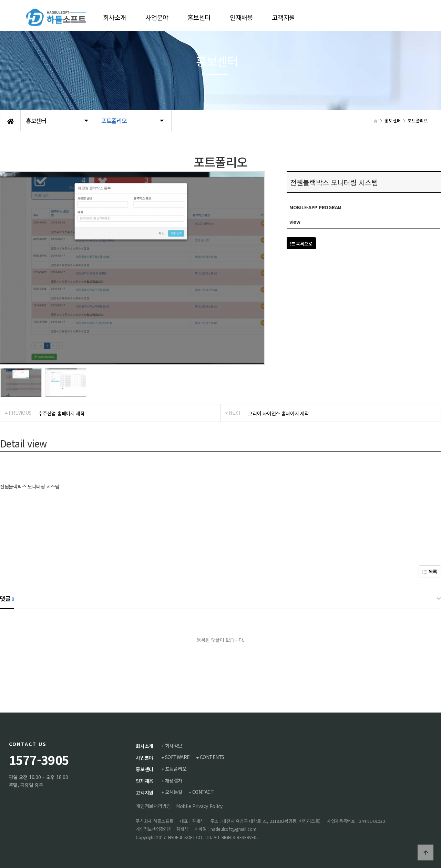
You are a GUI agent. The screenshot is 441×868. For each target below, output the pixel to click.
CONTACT (204, 792)
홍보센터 (145, 769)
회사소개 (145, 746)
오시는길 (174, 792)
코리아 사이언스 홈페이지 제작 (279, 413)
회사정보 (174, 746)
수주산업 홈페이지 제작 (61, 413)
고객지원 (145, 792)
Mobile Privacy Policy (199, 806)
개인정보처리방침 (153, 806)
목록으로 (301, 244)
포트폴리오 (176, 769)
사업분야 (145, 757)
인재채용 (145, 780)
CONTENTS (213, 757)
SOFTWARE (178, 757)
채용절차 (174, 780)
